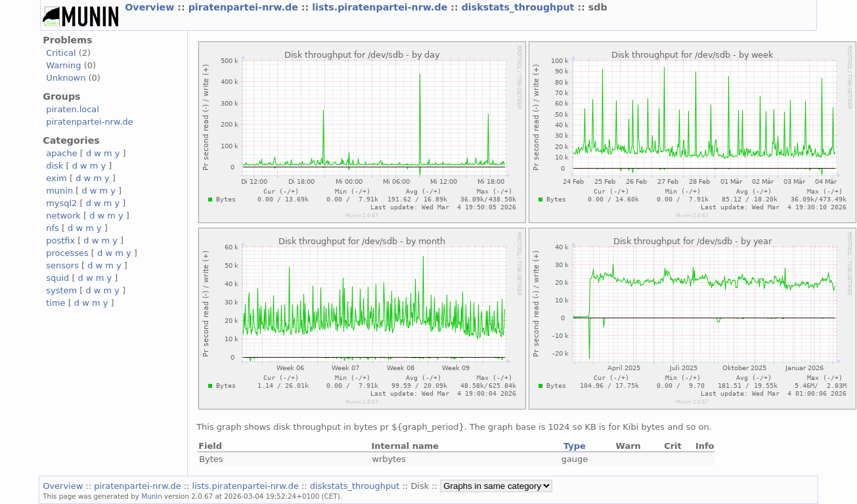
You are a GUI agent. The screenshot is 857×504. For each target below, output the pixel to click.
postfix (60, 241)
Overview (151, 7)
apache (61, 153)
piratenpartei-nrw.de (245, 7)
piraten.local (73, 109)
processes (67, 253)
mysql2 (61, 203)
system (61, 290)
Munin (152, 496)
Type (575, 446)
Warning (63, 65)
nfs (53, 228)
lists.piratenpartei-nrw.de (381, 7)
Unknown (66, 78)
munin (59, 191)
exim (56, 178)
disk (55, 166)
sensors (62, 265)
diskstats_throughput (520, 7)
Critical (61, 53)
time (55, 303)
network (63, 216)
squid (57, 278)
